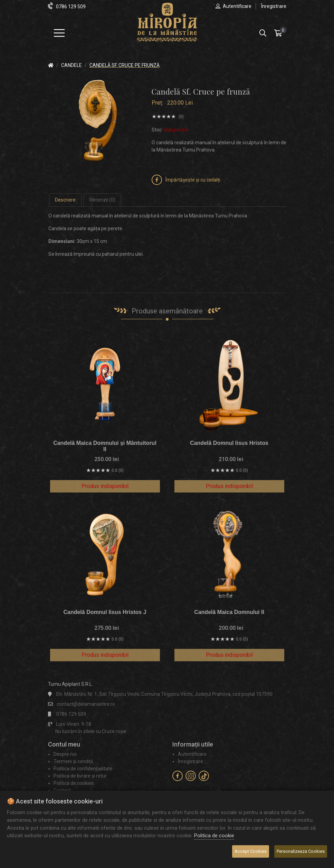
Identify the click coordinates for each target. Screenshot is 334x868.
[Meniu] (59, 33)
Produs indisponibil (105, 486)
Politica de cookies (74, 783)
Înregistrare (274, 6)
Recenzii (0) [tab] (102, 200)
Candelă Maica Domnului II (229, 612)
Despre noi (65, 754)
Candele (71, 65)
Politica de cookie (214, 836)
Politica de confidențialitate (83, 769)
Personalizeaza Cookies (301, 851)
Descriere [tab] (65, 200)
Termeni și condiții (73, 761)
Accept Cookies (251, 851)
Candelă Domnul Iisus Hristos (229, 443)
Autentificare (237, 6)
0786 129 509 (71, 7)
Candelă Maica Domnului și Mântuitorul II (105, 446)
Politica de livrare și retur (80, 776)
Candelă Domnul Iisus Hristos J (105, 612)
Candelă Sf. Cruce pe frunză (125, 65)
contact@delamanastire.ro (86, 704)
